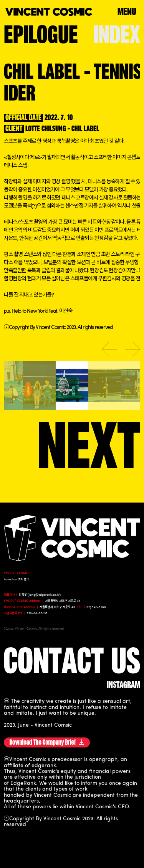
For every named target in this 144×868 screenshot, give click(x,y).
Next (132, 349)
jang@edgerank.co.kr (44, 595)
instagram (123, 685)
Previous (109, 349)
